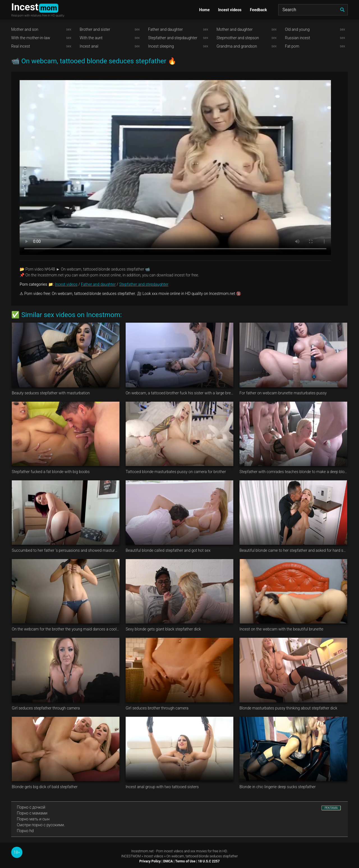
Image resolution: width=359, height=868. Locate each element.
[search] (342, 10)
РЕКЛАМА (331, 808)
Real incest (21, 46)
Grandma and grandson (237, 46)
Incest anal (89, 46)
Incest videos (230, 10)
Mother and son (25, 29)
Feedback (258, 10)
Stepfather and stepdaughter (173, 38)
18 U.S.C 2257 (209, 861)
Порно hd (25, 831)
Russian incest (297, 38)
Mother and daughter (235, 29)
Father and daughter (165, 29)
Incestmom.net (142, 851)
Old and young (297, 29)
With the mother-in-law (31, 38)
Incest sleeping (161, 46)
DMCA (168, 861)
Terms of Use (185, 861)
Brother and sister (95, 29)
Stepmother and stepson (238, 38)
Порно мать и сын (33, 819)
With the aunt (91, 38)
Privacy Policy (150, 861)
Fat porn (292, 46)
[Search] (313, 10)
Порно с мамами (32, 813)
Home (204, 10)
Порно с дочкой (31, 807)
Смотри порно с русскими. (41, 825)
